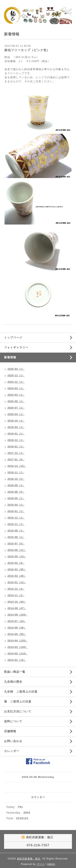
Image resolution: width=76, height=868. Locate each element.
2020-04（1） (16, 414)
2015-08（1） (16, 537)
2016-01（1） (16, 511)
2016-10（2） (16, 479)
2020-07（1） (16, 408)
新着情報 (10, 357)
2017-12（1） (16, 453)
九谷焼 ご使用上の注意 (21, 692)
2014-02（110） (18, 654)
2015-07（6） (16, 544)
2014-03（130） (18, 647)
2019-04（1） (16, 427)
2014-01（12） (17, 660)
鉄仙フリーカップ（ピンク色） (27, 50)
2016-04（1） (16, 505)
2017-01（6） (16, 460)
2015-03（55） (17, 570)
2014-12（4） (16, 589)
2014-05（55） (17, 634)
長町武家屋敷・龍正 (29, 859)
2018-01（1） (16, 447)
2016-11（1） (16, 472)
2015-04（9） (16, 563)
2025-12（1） (16, 375)
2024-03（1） (16, 395)
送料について (13, 721)
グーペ (41, 864)
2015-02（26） (17, 576)
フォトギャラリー (16, 347)
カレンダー (12, 751)
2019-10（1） (16, 421)
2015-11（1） (16, 524)
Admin (51, 864)
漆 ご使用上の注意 (18, 701)
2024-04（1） (16, 388)
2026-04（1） (16, 369)
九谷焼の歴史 (13, 682)
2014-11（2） (16, 595)
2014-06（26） (17, 628)
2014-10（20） (17, 602)
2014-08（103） (18, 615)
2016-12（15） (17, 466)
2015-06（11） (17, 550)
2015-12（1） (16, 518)
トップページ (13, 337)
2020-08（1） (16, 401)
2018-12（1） (16, 440)
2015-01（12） (17, 582)
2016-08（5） (16, 492)
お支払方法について (18, 711)
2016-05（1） (16, 498)
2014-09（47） (17, 608)
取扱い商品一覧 (15, 672)
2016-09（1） (16, 485)
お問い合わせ (13, 741)
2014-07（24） (17, 621)
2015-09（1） (16, 531)
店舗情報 (10, 731)
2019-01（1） (16, 434)
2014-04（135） (18, 641)
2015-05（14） (17, 557)
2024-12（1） (16, 382)
